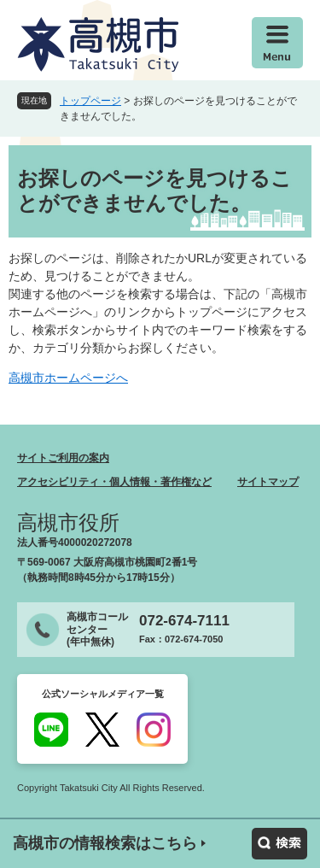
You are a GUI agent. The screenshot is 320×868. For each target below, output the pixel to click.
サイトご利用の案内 (63, 458)
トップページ (90, 101)
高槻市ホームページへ (68, 378)
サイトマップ (268, 482)
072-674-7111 (184, 621)
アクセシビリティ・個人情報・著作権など (114, 482)
